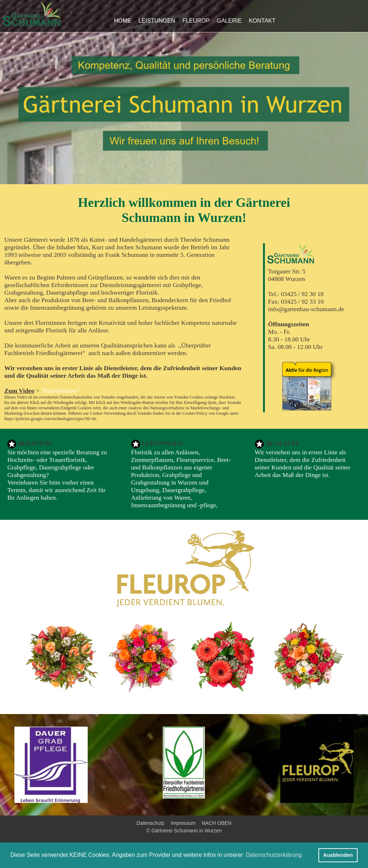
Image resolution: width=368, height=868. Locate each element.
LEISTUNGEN (157, 21)
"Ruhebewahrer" (60, 391)
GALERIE (229, 21)
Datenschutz (151, 823)
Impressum (183, 823)
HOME (123, 21)
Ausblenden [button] (338, 855)
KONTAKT (262, 21)
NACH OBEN (215, 823)
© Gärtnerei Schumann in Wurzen (184, 831)
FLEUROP (196, 21)
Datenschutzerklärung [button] (274, 855)
